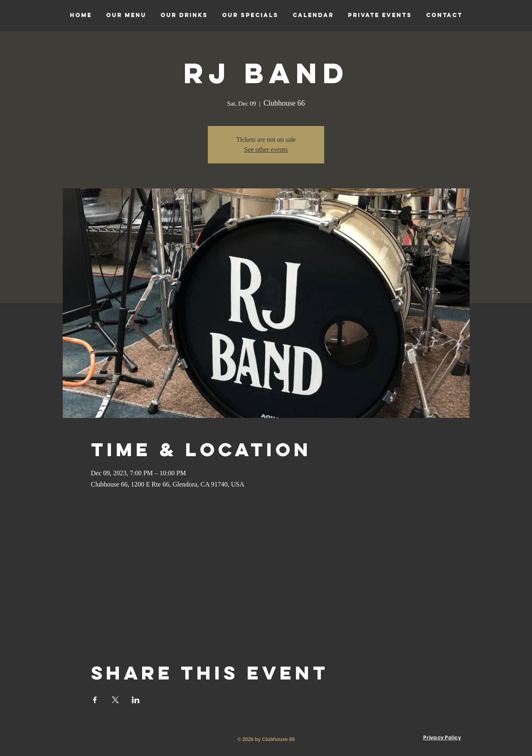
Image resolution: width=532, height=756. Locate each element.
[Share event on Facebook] (95, 700)
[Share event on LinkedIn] (136, 700)
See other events (266, 149)
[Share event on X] (115, 700)
